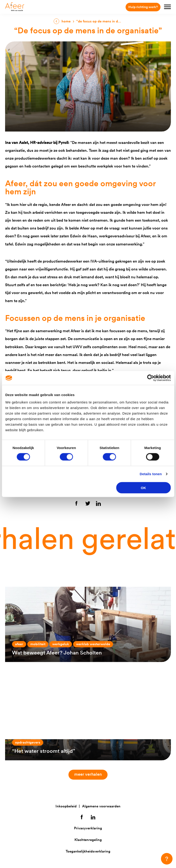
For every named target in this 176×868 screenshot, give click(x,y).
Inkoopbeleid (66, 806)
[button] (167, 859)
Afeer (19, 644)
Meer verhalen (90, 774)
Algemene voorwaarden (101, 806)
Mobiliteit (38, 644)
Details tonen (151, 474)
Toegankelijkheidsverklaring (88, 851)
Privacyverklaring (88, 828)
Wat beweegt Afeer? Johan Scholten (57, 653)
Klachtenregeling (88, 840)
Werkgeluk (61, 644)
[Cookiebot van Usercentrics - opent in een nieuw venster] (150, 378)
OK (144, 488)
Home (66, 21)
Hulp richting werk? (143, 7)
